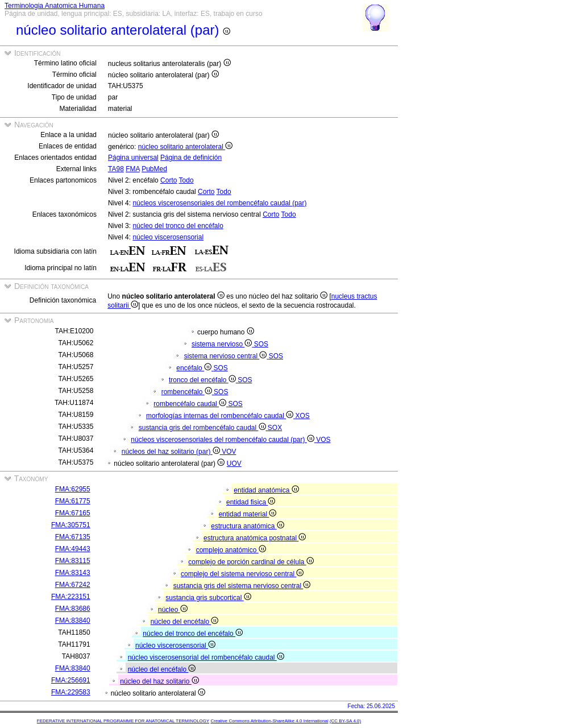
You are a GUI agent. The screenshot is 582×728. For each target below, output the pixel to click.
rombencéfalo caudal (191, 404)
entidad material (248, 514)
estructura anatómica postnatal (255, 538)
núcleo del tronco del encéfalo (178, 226)
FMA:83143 (73, 573)
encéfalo (195, 368)
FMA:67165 (73, 513)
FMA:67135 (73, 537)
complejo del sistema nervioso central (242, 574)
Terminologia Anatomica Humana (55, 6)
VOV (229, 452)
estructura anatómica (247, 526)
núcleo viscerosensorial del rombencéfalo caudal (206, 657)
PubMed (154, 169)
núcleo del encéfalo (185, 622)
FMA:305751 (71, 525)
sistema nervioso (223, 344)
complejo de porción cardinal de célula (251, 562)
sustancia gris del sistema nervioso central (242, 586)
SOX (275, 428)
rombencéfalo (188, 392)
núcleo (173, 610)
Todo (186, 180)
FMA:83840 (73, 621)
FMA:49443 (73, 549)
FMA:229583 (71, 692)
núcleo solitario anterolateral (185, 147)
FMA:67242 (73, 585)
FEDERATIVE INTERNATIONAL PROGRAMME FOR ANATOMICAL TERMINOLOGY (123, 721)
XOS (303, 416)
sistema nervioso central (226, 356)
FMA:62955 (73, 489)
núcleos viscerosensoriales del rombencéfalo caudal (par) (219, 203)
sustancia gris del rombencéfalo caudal (203, 428)
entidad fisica (251, 502)
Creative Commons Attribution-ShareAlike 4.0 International (269, 721)
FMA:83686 (73, 609)
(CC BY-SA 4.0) (345, 721)
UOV (234, 464)
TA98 (116, 169)
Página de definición (191, 158)
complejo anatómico (231, 550)
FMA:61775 (73, 501)
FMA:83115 (73, 561)
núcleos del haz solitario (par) (172, 452)
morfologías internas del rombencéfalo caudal (221, 416)
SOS (261, 344)
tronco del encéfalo (203, 380)
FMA (133, 169)
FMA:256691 (71, 680)
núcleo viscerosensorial (168, 237)
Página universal (133, 158)
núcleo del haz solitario (159, 681)
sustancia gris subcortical (208, 598)
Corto (169, 180)
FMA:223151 (71, 597)
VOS (323, 440)
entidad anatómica (266, 490)
